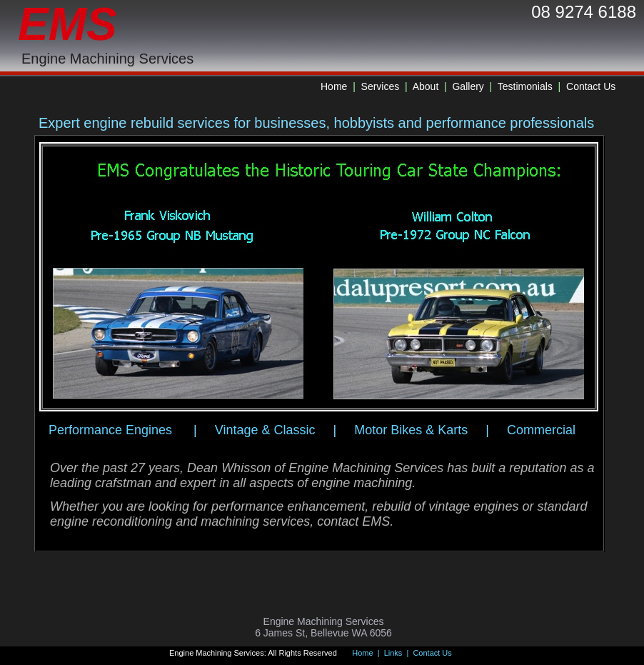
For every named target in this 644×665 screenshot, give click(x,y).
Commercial (541, 430)
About (426, 86)
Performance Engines (110, 430)
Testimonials (525, 86)
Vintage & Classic (265, 430)
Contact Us (591, 86)
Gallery (469, 86)
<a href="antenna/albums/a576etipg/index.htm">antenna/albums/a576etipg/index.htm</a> (319, 277)
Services (381, 86)
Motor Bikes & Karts (411, 430)
